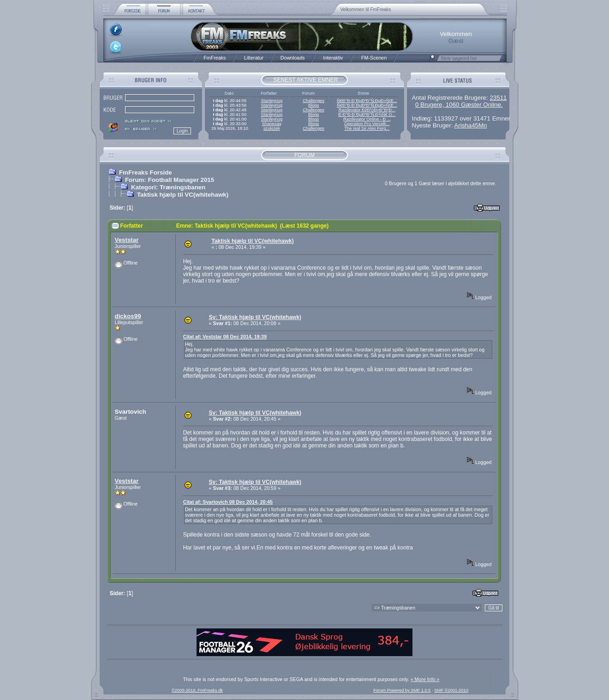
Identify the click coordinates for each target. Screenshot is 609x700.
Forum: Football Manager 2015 (170, 180)
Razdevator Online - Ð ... (367, 119)
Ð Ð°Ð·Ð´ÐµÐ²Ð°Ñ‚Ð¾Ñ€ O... (367, 115)
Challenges (313, 101)
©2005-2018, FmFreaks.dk (197, 690)
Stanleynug (272, 101)
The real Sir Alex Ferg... (367, 128)
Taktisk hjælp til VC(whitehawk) (183, 195)
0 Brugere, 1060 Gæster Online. (459, 105)
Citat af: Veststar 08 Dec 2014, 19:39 (225, 337)
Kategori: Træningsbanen (168, 187)
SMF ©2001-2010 (451, 690)
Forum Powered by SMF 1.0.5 (402, 690)
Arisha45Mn (470, 125)
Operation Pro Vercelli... (367, 124)
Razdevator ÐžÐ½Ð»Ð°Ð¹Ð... (367, 110)
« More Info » (425, 679)
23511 (498, 98)
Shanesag (272, 124)
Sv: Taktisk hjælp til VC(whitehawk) (255, 317)
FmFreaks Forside (146, 172)
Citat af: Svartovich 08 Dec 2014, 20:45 (228, 502)
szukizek (272, 128)
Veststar (127, 240)
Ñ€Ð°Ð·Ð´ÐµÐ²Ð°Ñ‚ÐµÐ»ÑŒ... (367, 101)
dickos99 (128, 316)
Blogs (313, 105)
